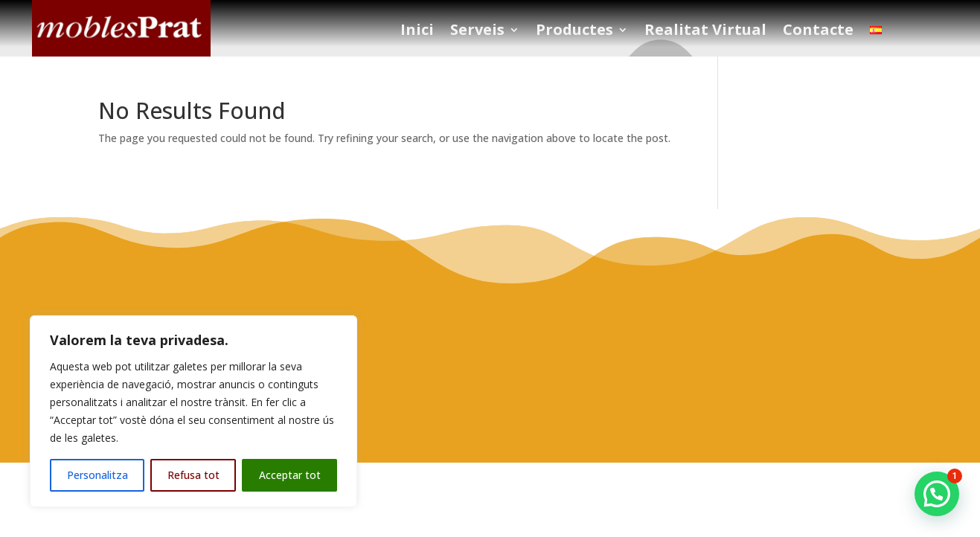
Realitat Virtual (705, 32)
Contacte (818, 32)
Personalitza (97, 475)
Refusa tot (193, 475)
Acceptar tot (290, 475)
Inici (417, 32)
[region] (193, 411)
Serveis (477, 32)
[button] (937, 494)
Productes (574, 32)
